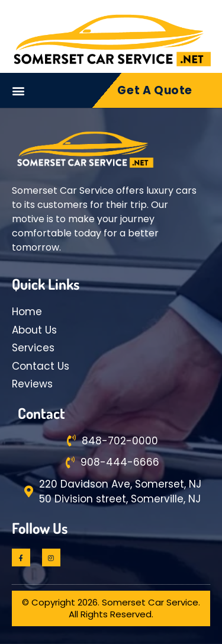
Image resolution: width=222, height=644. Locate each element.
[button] (19, 90)
